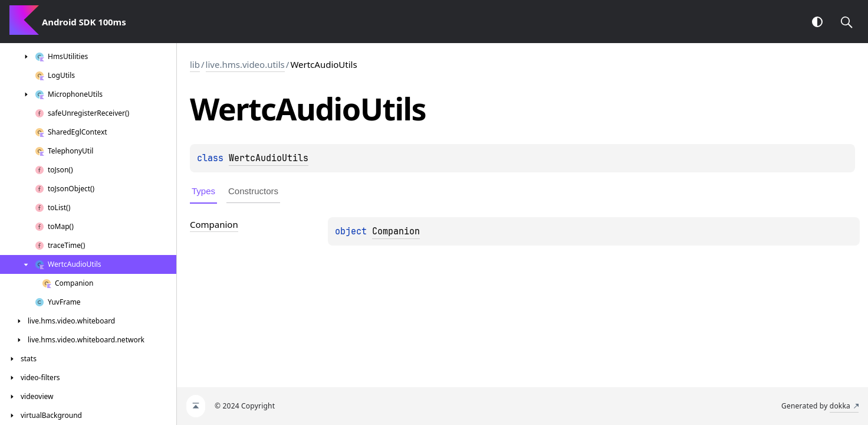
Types (203, 191)
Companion (396, 231)
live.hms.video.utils (245, 64)
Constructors (253, 191)
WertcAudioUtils (269, 158)
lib (195, 64)
